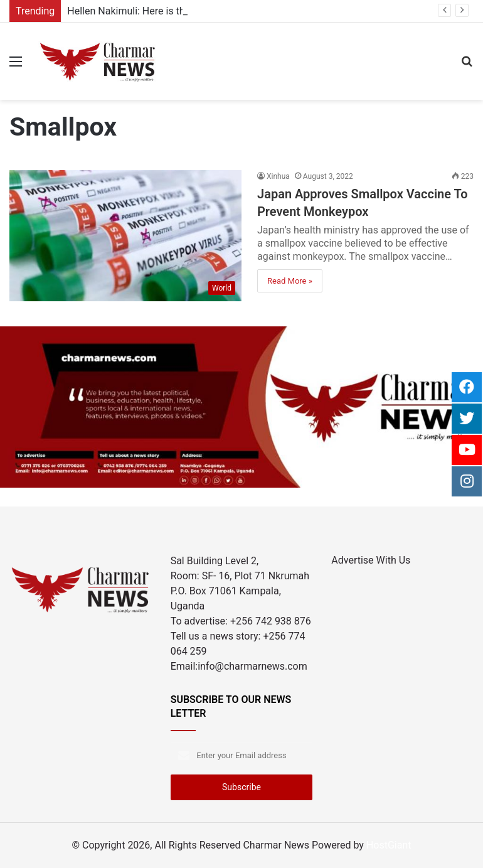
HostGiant (389, 845)
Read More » (290, 281)
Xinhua (278, 176)
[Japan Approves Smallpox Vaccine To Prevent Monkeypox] (125, 236)
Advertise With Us (371, 560)
